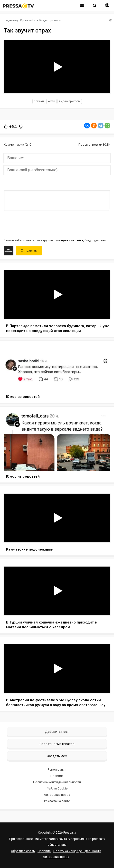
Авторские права (57, 795)
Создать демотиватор (57, 744)
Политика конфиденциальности (57, 782)
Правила (57, 776)
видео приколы (70, 101)
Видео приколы (50, 20)
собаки (39, 101)
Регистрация (57, 769)
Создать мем (57, 756)
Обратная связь (23, 851)
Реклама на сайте (57, 801)
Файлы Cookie (57, 788)
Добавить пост (57, 732)
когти (51, 101)
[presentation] (41, 224)
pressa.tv (29, 20)
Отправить (29, 250)
